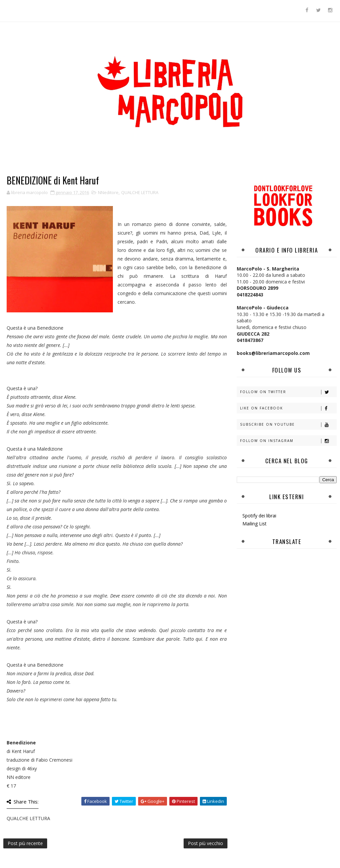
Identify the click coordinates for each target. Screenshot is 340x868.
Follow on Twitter (288, 392)
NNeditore (108, 192)
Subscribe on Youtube (288, 425)
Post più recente (25, 843)
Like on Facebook (288, 408)
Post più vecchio (206, 843)
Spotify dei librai (259, 516)
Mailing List (255, 524)
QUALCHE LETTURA (140, 192)
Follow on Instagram (288, 441)
